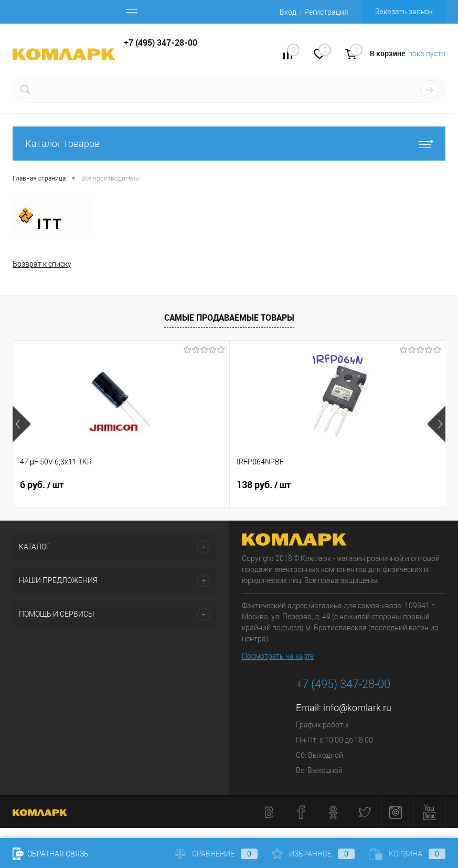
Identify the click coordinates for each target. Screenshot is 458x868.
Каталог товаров (229, 144)
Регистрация (326, 12)
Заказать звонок (404, 12)
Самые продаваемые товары (229, 317)
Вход (288, 12)
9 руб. (330, 485)
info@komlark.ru (357, 708)
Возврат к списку (42, 264)
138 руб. (191, 485)
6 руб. (42, 485)
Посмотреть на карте (278, 656)
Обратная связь (51, 854)
